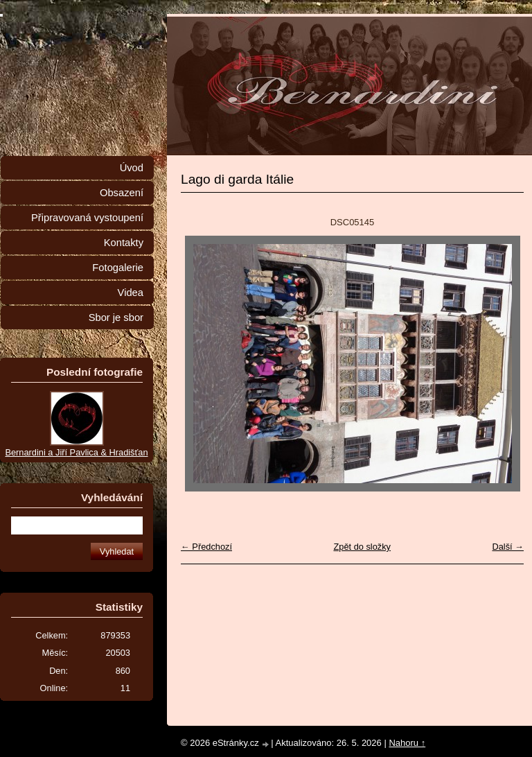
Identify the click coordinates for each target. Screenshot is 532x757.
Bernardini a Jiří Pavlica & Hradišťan (76, 452)
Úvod (132, 168)
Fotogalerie (118, 268)
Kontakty (124, 243)
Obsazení (122, 193)
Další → (508, 547)
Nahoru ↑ (407, 743)
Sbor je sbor (116, 317)
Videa (131, 293)
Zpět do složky (362, 547)
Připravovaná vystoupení (87, 218)
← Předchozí (206, 547)
